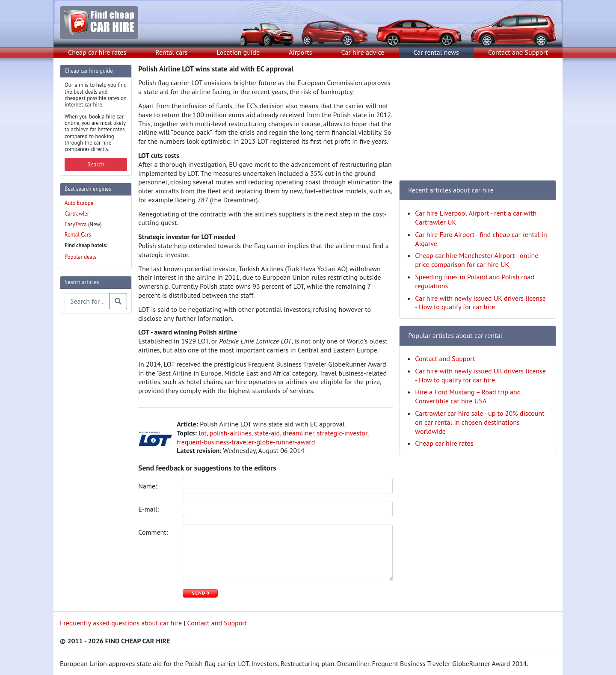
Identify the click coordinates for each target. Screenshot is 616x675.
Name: (148, 486)
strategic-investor (342, 433)
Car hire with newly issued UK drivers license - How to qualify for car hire (480, 303)
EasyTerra (76, 224)
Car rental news (436, 52)
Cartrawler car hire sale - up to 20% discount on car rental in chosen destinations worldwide (480, 422)
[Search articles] (87, 301)
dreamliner (298, 433)
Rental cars (171, 52)
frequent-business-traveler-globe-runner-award (246, 442)
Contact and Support (518, 52)
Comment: (154, 532)
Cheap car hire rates (97, 52)
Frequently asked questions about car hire (121, 623)
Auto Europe (79, 203)
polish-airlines (231, 433)
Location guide (238, 52)
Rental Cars (78, 235)
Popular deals (80, 257)
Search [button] (96, 164)
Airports (300, 52)
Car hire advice (363, 52)
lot (203, 433)
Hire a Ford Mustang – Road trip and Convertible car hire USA (468, 396)
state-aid (267, 433)
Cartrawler (77, 214)
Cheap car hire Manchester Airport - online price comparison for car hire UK (477, 260)
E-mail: (149, 509)
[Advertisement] (94, 449)
